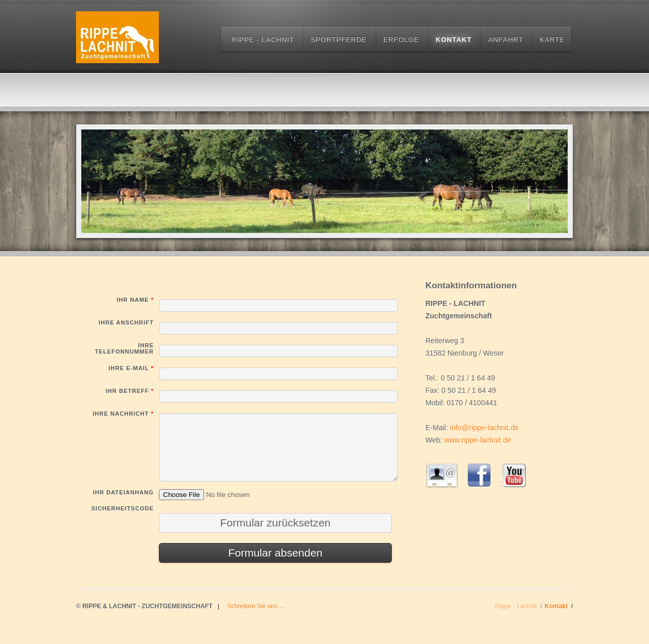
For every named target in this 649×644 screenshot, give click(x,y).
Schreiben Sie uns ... (256, 606)
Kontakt (454, 40)
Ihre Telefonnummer (124, 348)
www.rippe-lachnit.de (477, 440)
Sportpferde (338, 40)
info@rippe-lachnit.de (484, 428)
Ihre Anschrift (126, 323)
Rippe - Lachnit (263, 40)
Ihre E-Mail (131, 368)
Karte (552, 40)
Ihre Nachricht (123, 414)
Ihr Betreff (130, 391)
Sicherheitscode (122, 508)
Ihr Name (135, 300)
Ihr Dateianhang (123, 492)
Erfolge (401, 40)
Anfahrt (505, 40)
